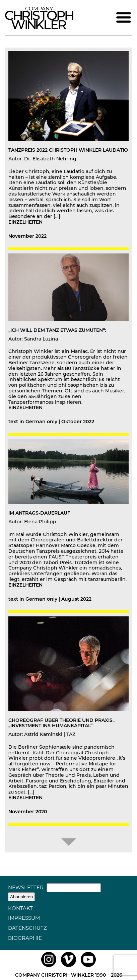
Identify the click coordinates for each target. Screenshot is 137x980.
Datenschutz (27, 928)
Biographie (25, 938)
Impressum (24, 918)
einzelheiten (25, 222)
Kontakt (20, 908)
